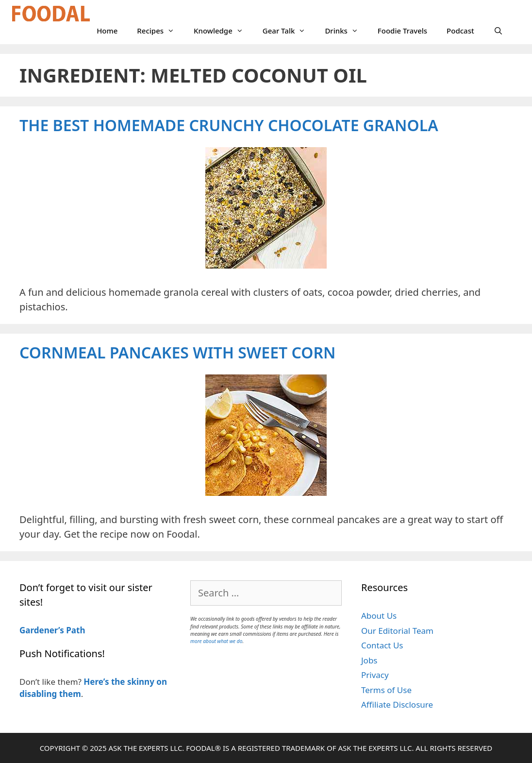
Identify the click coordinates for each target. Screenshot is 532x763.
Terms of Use (386, 690)
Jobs (369, 660)
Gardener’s (42, 630)
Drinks (346, 31)
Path (75, 630)
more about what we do (216, 641)
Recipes (160, 31)
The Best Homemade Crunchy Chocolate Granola (229, 125)
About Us (379, 616)
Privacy (375, 675)
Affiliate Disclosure (397, 704)
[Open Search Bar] (498, 31)
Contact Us (382, 645)
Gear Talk (289, 31)
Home (107, 31)
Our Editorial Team (397, 631)
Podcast (460, 31)
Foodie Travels (402, 31)
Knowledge (223, 31)
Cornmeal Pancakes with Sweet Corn (177, 352)
